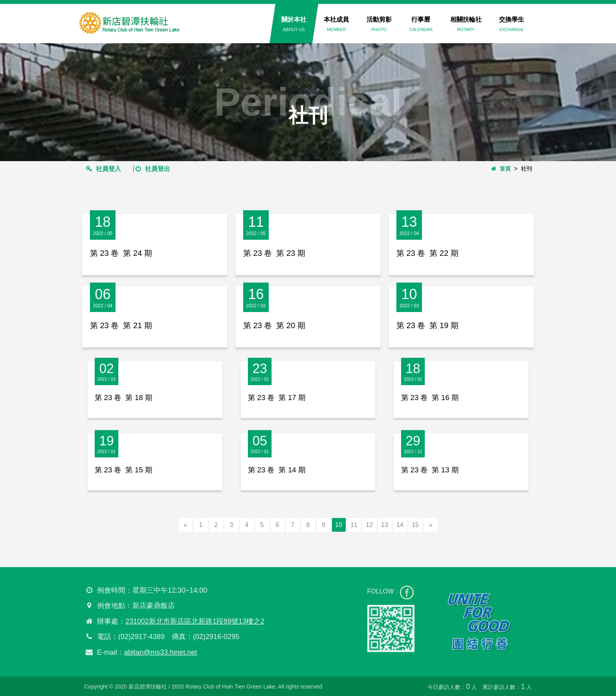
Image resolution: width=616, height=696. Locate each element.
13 (385, 525)
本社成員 (336, 24)
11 (354, 525)
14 (400, 525)
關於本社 (294, 24)
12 (369, 525)
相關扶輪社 (466, 24)
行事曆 (421, 24)
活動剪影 (379, 24)
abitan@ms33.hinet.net (157, 652)
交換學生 (511, 24)
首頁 (501, 169)
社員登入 (104, 169)
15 (415, 525)
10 (339, 525)
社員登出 (153, 169)
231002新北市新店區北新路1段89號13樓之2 (192, 621)
